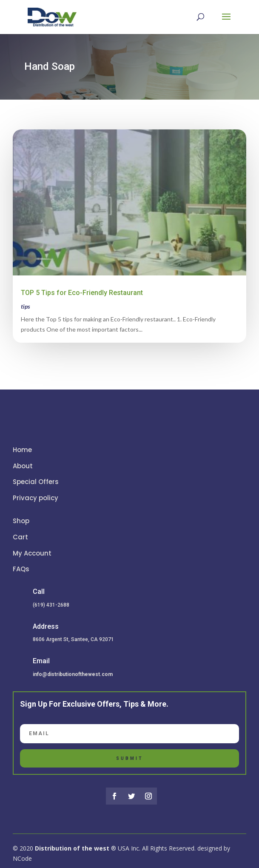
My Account (32, 553)
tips (26, 306)
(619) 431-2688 (51, 605)
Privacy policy (36, 498)
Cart (20, 537)
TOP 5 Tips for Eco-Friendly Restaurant (82, 293)
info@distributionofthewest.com (73, 674)
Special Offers (36, 482)
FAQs (21, 569)
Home (22, 450)
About (23, 466)
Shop (21, 521)
